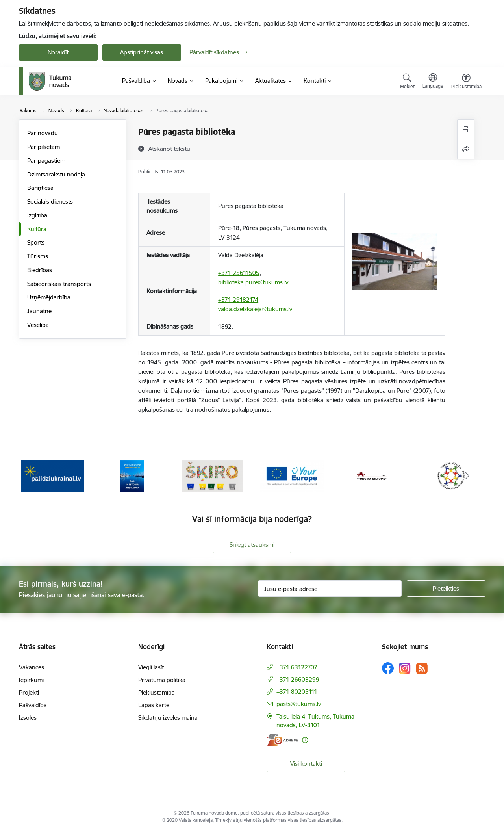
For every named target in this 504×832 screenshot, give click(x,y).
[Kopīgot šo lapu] (466, 149)
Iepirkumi (31, 680)
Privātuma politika (162, 680)
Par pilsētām (44, 147)
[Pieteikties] (446, 589)
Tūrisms (38, 256)
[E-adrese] (282, 740)
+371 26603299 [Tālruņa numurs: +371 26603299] (298, 679)
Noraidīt (58, 52)
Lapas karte (154, 705)
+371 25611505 (239, 273)
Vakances (31, 667)
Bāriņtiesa (40, 188)
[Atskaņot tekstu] (169, 149)
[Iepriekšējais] (37, 476)
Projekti (29, 692)
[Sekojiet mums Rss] (422, 668)
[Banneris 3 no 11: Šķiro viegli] (212, 475)
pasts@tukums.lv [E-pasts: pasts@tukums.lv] (299, 704)
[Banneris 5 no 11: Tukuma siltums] (372, 475)
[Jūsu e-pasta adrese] (330, 589)
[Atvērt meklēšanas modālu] (407, 82)
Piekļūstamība (157, 692)
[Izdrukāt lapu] (466, 129)
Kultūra (37, 229)
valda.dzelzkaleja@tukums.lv (255, 309)
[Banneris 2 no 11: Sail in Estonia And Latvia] (132, 475)
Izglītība (37, 215)
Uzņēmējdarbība (49, 297)
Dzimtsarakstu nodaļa (56, 174)
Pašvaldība (33, 705)
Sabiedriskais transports (59, 284)
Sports (36, 242)
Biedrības (40, 270)
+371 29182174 (238, 300)
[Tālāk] (467, 476)
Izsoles (28, 718)
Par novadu (43, 133)
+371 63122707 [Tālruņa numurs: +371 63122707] (297, 667)
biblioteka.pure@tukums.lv (253, 282)
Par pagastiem (46, 161)
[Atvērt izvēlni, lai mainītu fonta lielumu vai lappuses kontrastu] (466, 82)
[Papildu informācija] (305, 740)
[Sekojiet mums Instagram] (405, 668)
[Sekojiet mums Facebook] (388, 668)
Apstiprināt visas (142, 52)
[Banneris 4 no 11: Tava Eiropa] (292, 475)
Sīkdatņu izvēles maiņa (168, 718)
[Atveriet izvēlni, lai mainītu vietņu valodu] (433, 82)
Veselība (38, 325)
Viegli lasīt (151, 667)
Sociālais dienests (50, 201)
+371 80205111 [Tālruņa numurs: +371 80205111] (297, 692)
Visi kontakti (306, 764)
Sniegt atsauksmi (252, 545)
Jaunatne (39, 311)
